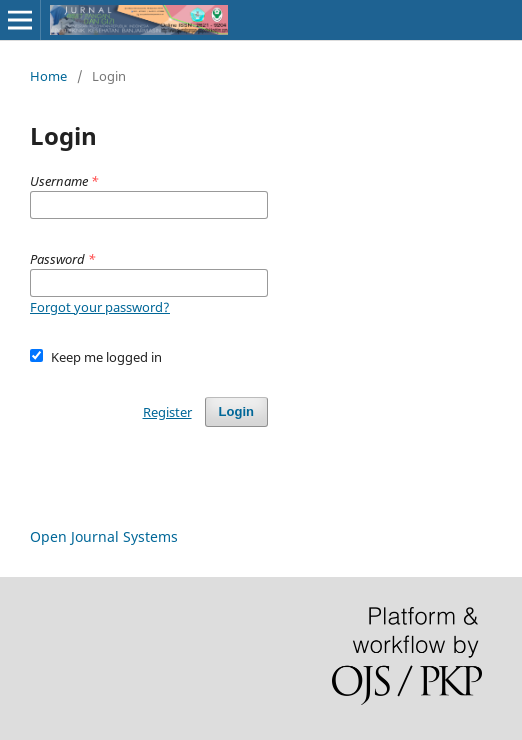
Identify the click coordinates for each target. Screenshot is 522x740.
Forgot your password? (100, 307)
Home (48, 76)
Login (236, 411)
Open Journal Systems (104, 536)
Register (167, 412)
